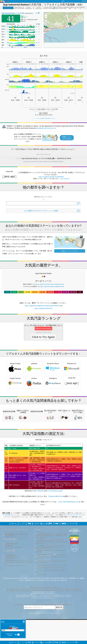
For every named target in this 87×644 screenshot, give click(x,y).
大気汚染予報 (9, 629)
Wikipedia (52, 567)
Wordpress (53, 406)
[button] (70, 25)
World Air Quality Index (75, 586)
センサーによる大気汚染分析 (13, 618)
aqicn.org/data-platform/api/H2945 (51, 177)
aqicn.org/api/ (64, 179)
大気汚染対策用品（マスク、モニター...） (17, 631)
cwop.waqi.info (60, 625)
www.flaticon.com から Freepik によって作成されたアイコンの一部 (51, 633)
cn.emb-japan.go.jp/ (55, 562)
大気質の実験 (9, 616)
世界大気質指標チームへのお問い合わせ (16, 605)
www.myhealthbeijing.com (68, 573)
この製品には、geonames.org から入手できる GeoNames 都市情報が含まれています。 (50, 618)
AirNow (60, 567)
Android (34, 391)
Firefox (34, 406)
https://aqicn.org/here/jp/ (44, 154)
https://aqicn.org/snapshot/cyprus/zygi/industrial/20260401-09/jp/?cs (44, 161)
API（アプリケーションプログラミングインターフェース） (18, 634)
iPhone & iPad (15, 391)
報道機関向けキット (11, 607)
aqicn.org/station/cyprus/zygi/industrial (52, 286)
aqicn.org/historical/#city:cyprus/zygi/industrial (50, 284)
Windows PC (72, 391)
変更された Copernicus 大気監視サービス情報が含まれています (51, 629)
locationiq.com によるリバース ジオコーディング (52, 636)
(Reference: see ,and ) (43, 539)
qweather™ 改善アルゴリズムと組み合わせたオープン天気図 (51, 622)
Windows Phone (53, 391)
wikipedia (40, 562)
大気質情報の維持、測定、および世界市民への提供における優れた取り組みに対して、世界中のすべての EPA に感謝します (51, 606)
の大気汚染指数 (13, 13)
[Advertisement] (44, 324)
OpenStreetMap (74, 42)
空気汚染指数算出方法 (11, 628)
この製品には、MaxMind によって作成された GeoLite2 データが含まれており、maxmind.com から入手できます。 (51, 612)
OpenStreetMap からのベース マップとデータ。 (51, 639)
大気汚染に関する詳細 (11, 614)
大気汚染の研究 (10, 610)
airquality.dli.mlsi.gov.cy (46, 128)
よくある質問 (9, 622)
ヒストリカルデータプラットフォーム (16, 637)
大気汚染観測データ (11, 626)
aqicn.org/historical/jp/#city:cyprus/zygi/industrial (43, 306)
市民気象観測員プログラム (45, 625)
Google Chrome (15, 406)
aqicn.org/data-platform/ (43, 308)
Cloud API (72, 406)
